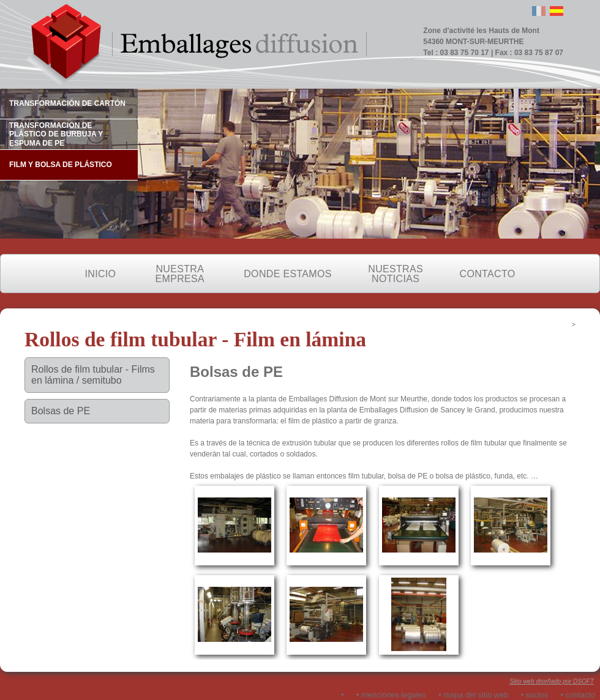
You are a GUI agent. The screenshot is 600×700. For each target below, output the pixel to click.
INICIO (101, 274)
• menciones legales (391, 695)
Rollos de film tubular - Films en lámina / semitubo (93, 375)
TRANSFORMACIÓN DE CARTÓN (67, 103)
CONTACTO (488, 274)
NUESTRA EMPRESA (180, 274)
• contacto (578, 695)
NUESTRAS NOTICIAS (396, 274)
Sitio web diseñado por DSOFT (552, 681)
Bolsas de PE (61, 411)
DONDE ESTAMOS (287, 274)
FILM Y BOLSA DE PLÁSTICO (61, 165)
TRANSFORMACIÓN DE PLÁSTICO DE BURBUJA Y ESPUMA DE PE (56, 134)
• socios (534, 695)
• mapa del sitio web (473, 695)
